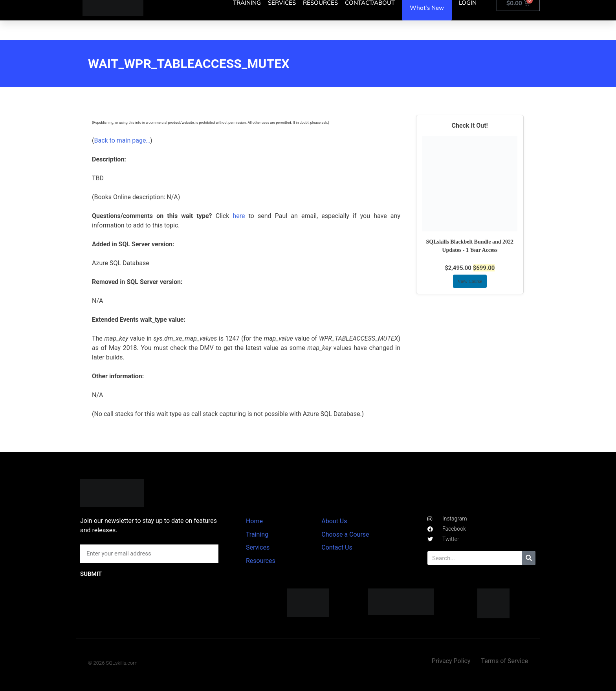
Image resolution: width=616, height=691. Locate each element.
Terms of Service (504, 661)
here (239, 216)
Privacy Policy (451, 661)
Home (254, 521)
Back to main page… (122, 140)
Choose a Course (345, 534)
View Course (470, 281)
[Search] (529, 558)
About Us (334, 521)
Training (257, 534)
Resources (261, 561)
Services (258, 547)
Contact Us (337, 547)
